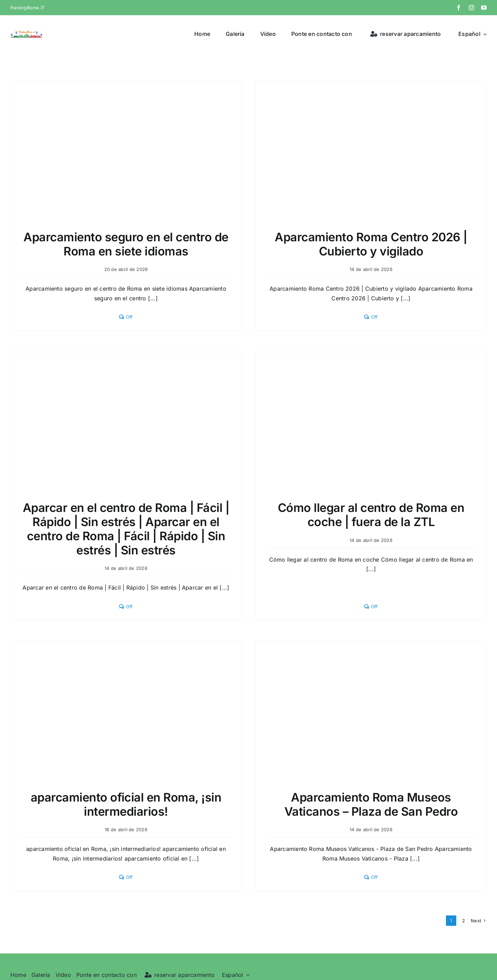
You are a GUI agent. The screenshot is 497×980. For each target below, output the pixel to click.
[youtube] (484, 8)
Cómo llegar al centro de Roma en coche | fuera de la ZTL (371, 515)
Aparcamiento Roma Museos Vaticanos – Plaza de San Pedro (371, 804)
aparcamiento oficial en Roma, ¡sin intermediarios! (126, 804)
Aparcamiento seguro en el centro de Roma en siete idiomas (126, 244)
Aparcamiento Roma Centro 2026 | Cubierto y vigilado (371, 244)
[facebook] (459, 8)
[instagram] (471, 8)
